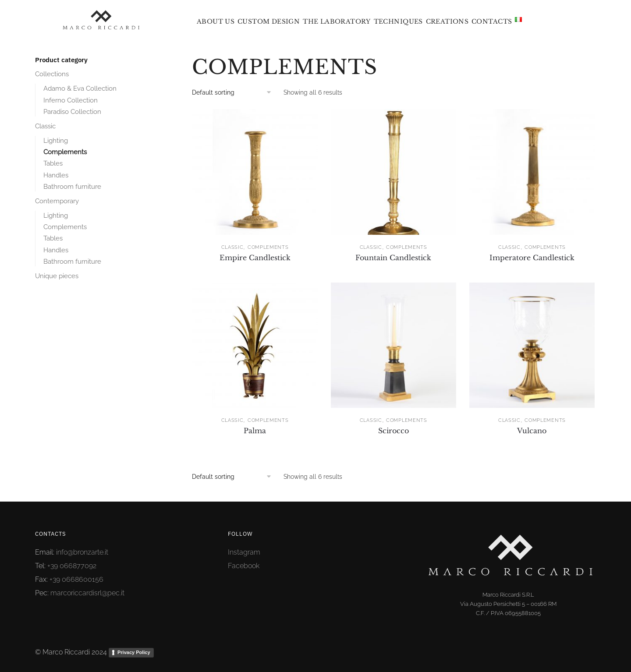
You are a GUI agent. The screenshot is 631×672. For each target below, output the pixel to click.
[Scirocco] (393, 345)
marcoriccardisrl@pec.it (87, 593)
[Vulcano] (532, 345)
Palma (255, 431)
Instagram (244, 552)
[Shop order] (235, 92)
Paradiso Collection (72, 112)
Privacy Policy (134, 652)
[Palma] (255, 345)
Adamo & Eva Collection (80, 88)
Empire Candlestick (255, 258)
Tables (53, 163)
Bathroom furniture (72, 187)
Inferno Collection (71, 100)
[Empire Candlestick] (255, 172)
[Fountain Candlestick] (393, 172)
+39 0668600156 (76, 579)
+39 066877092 (72, 566)
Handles (56, 175)
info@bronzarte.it (82, 552)
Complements (268, 247)
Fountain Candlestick (393, 258)
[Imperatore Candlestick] (532, 172)
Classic (232, 247)
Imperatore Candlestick (532, 258)
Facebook (244, 566)
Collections (52, 74)
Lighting (56, 141)
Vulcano (532, 431)
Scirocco (393, 431)
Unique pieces (57, 276)
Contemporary (57, 201)
